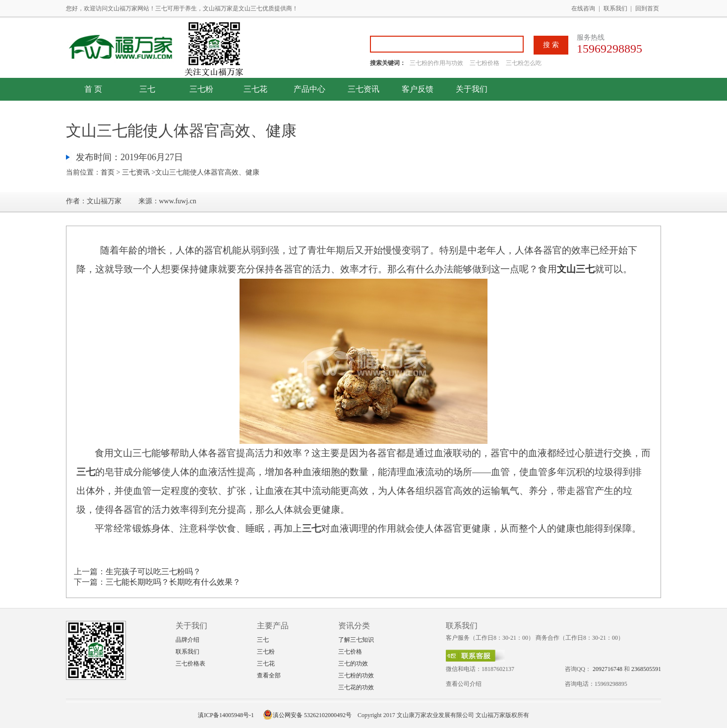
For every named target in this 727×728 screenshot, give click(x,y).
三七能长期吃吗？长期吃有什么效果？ (173, 582)
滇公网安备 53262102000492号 (307, 715)
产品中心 (309, 89)
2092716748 (607, 669)
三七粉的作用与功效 (437, 63)
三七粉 (201, 89)
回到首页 (647, 8)
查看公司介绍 (464, 684)
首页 (108, 172)
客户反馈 (418, 89)
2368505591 (646, 669)
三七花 (255, 89)
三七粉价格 (485, 63)
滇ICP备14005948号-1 (226, 715)
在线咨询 (583, 8)
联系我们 (615, 8)
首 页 (93, 89)
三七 (147, 89)
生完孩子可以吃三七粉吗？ (153, 572)
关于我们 (472, 89)
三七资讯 (363, 89)
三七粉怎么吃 (524, 63)
